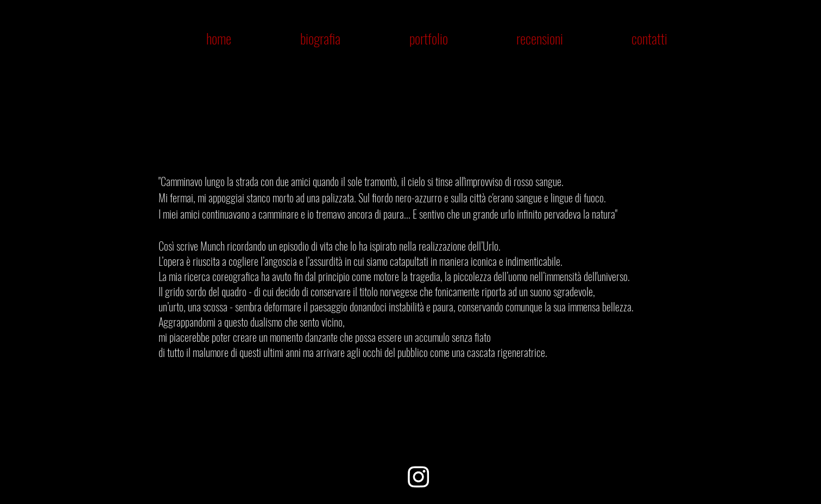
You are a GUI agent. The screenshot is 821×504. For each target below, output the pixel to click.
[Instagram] (418, 477)
